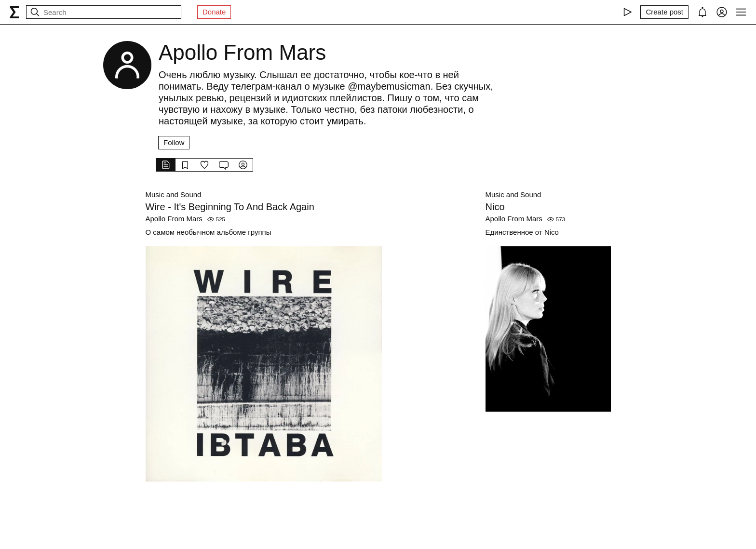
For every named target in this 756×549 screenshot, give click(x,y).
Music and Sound (174, 194)
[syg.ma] (14, 12)
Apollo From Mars (174, 219)
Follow (174, 142)
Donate (214, 12)
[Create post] (664, 12)
